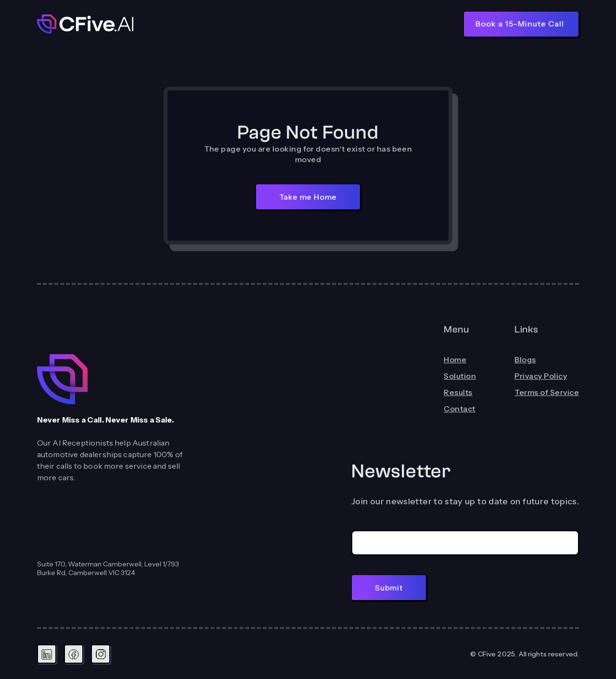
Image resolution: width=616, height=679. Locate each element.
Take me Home (308, 197)
